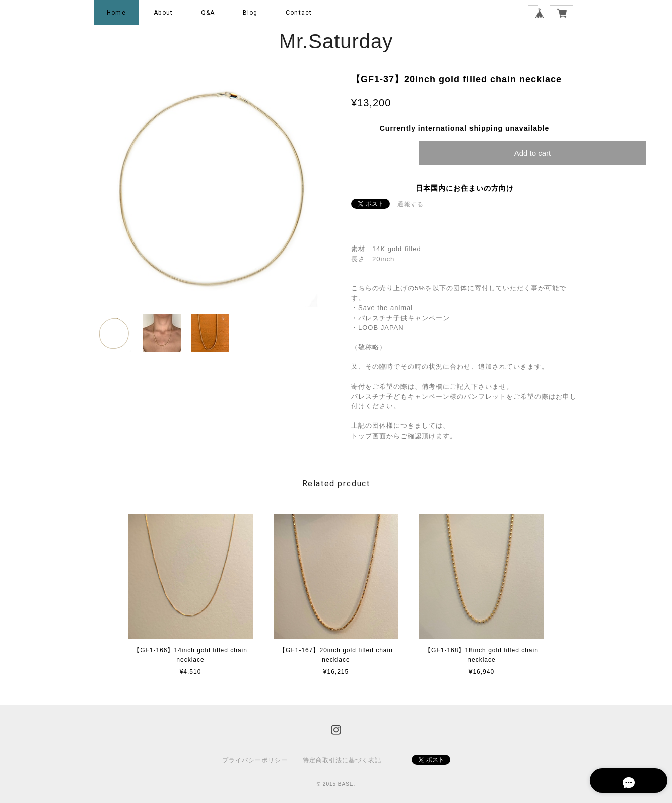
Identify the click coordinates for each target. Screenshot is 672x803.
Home (116, 13)
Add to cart (533, 153)
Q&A (208, 13)
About (163, 13)
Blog (250, 13)
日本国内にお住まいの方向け (465, 188)
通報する (411, 204)
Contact (299, 13)
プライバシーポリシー (255, 760)
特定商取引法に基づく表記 (342, 760)
